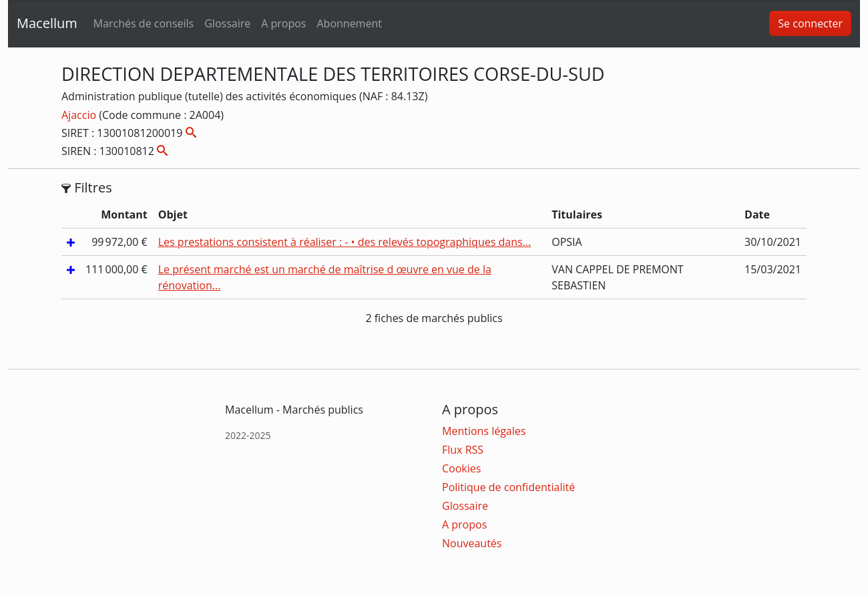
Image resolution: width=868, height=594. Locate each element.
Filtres (87, 188)
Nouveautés (472, 543)
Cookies (461, 468)
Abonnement (349, 23)
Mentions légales (484, 431)
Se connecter (810, 23)
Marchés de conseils (144, 23)
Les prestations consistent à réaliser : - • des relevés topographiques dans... (345, 242)
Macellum (47, 23)
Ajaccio (80, 115)
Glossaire (227, 23)
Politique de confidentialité (508, 487)
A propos (283, 23)
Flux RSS (463, 450)
